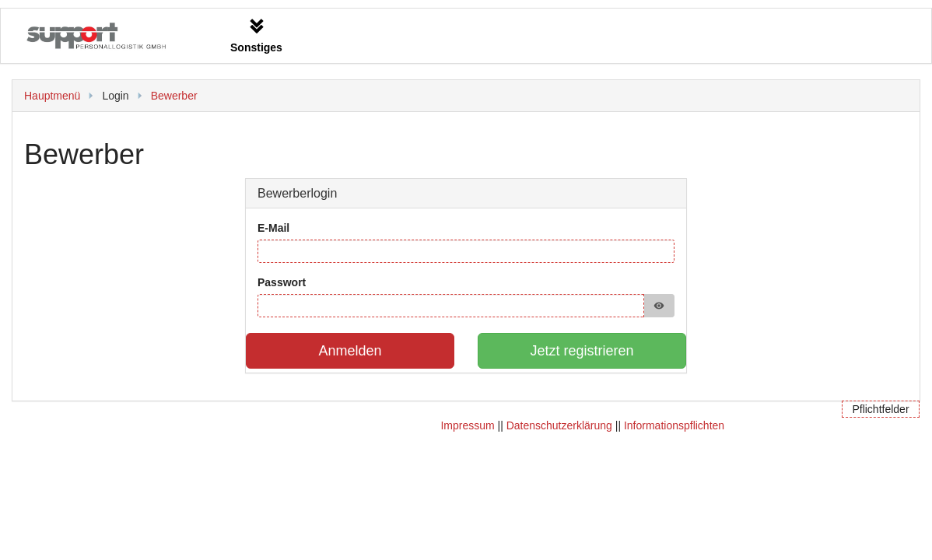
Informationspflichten (674, 425)
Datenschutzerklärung (559, 425)
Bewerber (174, 96)
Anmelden (350, 351)
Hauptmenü (52, 96)
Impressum (467, 425)
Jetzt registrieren (582, 351)
